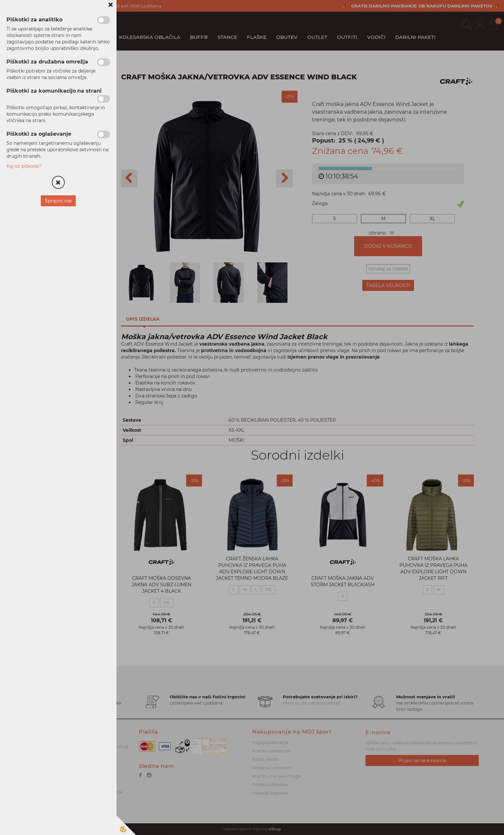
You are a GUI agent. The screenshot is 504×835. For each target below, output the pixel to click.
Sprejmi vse (58, 201)
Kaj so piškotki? (24, 166)
